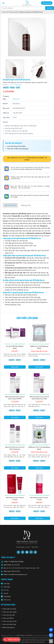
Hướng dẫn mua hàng (9, 609)
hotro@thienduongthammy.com (18, 574)
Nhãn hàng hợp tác (9, 627)
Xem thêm (15, 367)
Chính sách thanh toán (10, 621)
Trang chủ (5, 12)
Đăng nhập (47, 3)
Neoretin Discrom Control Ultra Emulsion (15, 448)
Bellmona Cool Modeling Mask (39, 347)
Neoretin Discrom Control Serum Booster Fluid (39, 398)
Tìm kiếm (50, 8)
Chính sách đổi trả (8, 618)
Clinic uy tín (7, 600)
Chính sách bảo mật (9, 615)
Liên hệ (6, 593)
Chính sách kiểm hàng (9, 624)
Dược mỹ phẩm (14, 12)
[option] (27, 37)
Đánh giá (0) (26, 205)
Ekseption (16, 99)
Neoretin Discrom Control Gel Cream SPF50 (15, 398)
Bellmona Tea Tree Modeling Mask (39, 448)
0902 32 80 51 (16, 571)
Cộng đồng (7, 596)
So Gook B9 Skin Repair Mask (15, 347)
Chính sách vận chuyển (10, 612)
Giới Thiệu (7, 584)
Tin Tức (6, 590)
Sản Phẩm (7, 587)
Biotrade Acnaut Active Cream (15, 499)
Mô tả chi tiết (10, 205)
